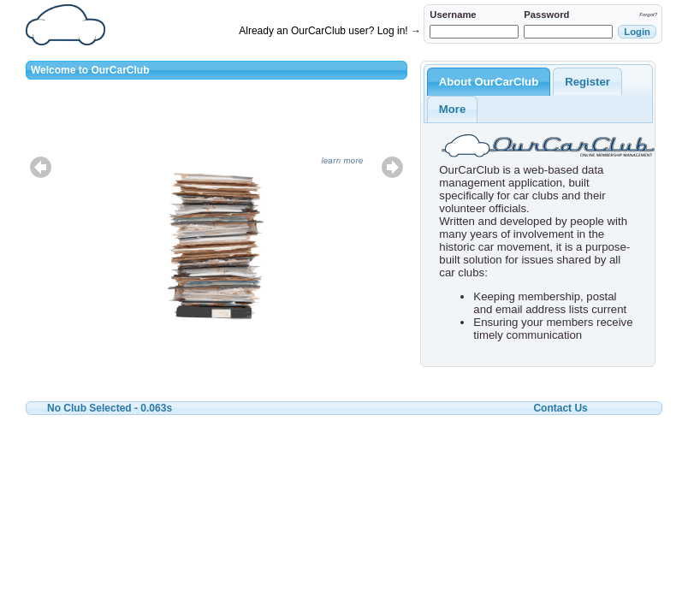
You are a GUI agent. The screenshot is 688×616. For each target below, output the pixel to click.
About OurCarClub (489, 82)
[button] (637, 32)
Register (587, 82)
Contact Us (560, 408)
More (453, 109)
